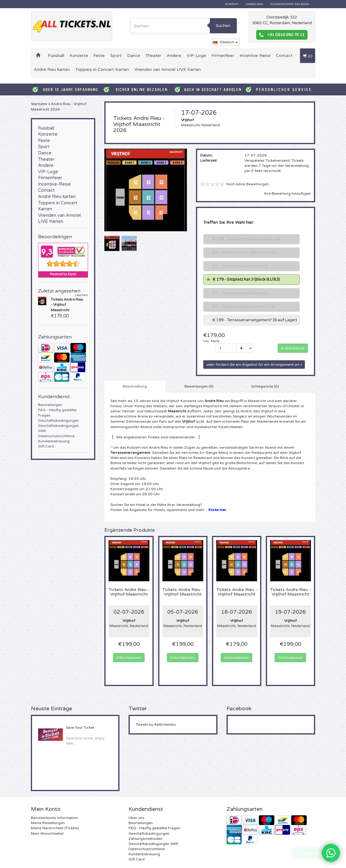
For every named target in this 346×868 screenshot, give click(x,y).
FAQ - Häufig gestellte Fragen (154, 828)
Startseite (39, 104)
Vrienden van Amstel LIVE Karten (168, 69)
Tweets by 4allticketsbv (156, 724)
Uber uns (136, 818)
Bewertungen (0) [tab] (199, 386)
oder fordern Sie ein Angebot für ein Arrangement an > (254, 365)
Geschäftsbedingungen (59, 421)
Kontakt (232, 4)
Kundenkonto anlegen (290, 4)
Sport (116, 56)
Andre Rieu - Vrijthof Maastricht (129, 592)
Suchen (223, 26)
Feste (99, 56)
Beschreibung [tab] (135, 386)
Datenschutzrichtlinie (56, 436)
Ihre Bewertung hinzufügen (287, 193)
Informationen (129, 658)
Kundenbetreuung (54, 441)
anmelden (254, 4)
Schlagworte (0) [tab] (265, 386)
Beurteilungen (50, 405)
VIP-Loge (196, 56)
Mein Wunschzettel (47, 833)
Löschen (82, 295)
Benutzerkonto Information (54, 818)
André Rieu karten (52, 69)
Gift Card (46, 446)
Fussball (56, 56)
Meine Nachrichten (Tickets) (55, 828)
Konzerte (79, 56)
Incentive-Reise (255, 56)
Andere (174, 56)
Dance (134, 56)
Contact (284, 56)
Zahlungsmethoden (145, 839)
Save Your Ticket (80, 728)
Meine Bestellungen (48, 823)
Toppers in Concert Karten (102, 69)
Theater (153, 56)
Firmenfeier (223, 56)
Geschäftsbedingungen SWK (153, 844)
